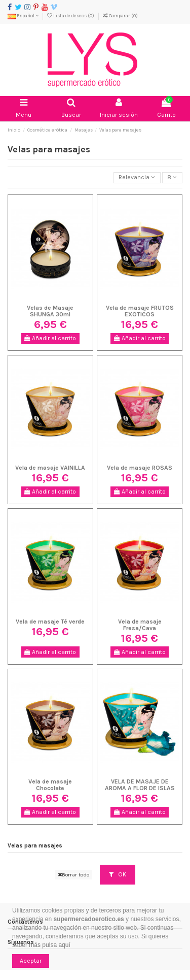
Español (23, 15)
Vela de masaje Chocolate (50, 785)
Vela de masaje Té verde (50, 622)
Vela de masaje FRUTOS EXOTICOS (140, 311)
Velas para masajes (35, 846)
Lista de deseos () (71, 15)
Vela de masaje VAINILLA (50, 468)
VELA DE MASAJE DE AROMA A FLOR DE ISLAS (140, 785)
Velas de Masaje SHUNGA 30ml (50, 311)
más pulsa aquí (49, 945)
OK (118, 874)
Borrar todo (73, 875)
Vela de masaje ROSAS (140, 468)
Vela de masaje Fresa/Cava (140, 625)
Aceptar (31, 961)
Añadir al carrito (50, 338)
